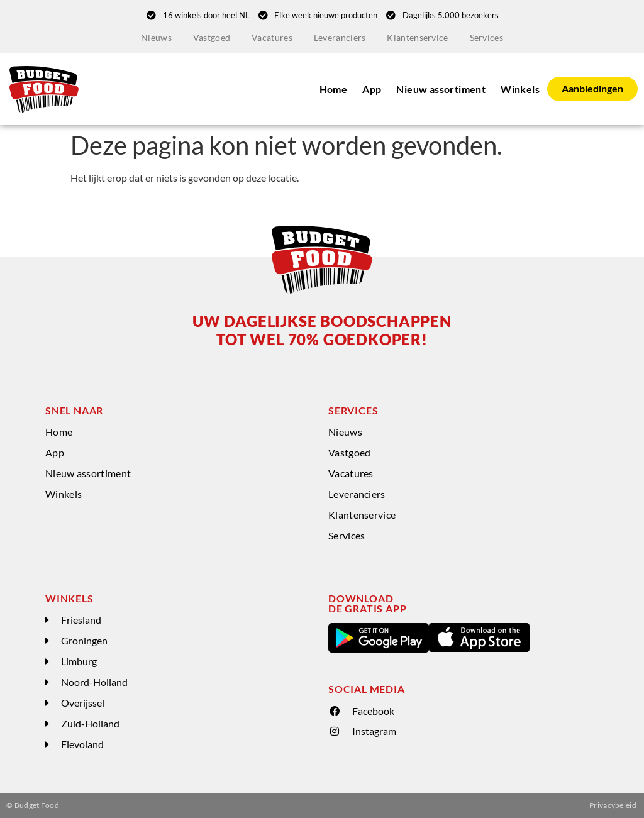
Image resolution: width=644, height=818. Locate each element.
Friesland (81, 620)
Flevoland (82, 744)
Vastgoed (212, 37)
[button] (180, 620)
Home (334, 89)
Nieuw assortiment (441, 89)
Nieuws (156, 37)
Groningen (84, 640)
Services (486, 37)
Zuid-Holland (90, 723)
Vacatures (272, 37)
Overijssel (83, 703)
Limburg (79, 661)
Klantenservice (417, 37)
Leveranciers (340, 37)
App (372, 89)
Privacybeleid (613, 805)
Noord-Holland (94, 682)
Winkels (520, 89)
